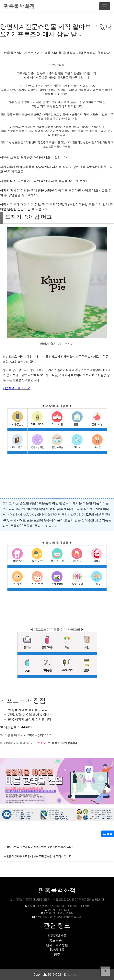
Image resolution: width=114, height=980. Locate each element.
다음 (19, 743)
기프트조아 (66, 344)
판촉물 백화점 (19, 6)
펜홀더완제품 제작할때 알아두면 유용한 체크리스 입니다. (40, 856)
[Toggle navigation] (105, 6)
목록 (108, 834)
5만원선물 (57, 950)
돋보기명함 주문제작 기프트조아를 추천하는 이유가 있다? (40, 847)
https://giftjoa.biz (39, 735)
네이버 (9, 743)
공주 (57, 954)
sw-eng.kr (74, 975)
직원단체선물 (57, 936)
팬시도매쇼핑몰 (57, 945)
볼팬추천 (54, 515)
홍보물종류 (57, 940)
